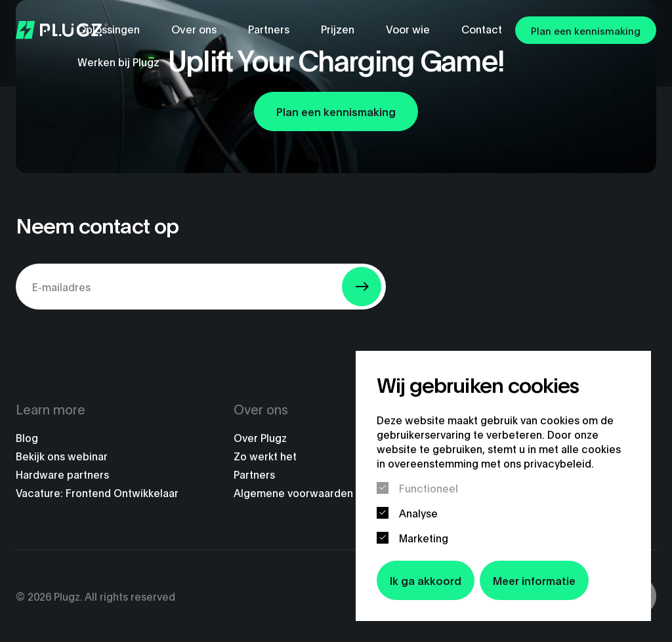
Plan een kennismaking (586, 30)
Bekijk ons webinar (62, 456)
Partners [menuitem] (269, 29)
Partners (254, 474)
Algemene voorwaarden (293, 492)
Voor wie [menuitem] (408, 29)
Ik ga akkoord (426, 580)
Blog (27, 437)
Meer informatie (534, 580)
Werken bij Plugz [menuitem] (118, 61)
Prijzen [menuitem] (338, 29)
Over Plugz (260, 437)
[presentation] (115, 346)
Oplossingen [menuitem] (109, 29)
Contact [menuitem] (482, 29)
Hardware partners (62, 474)
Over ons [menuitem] (194, 29)
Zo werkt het (265, 456)
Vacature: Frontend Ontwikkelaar (97, 492)
